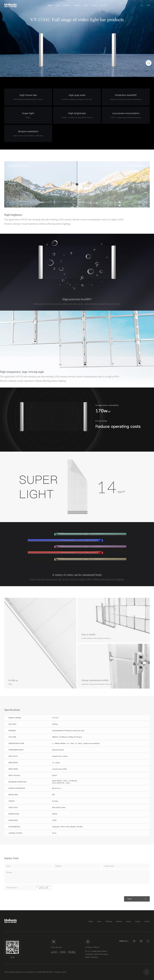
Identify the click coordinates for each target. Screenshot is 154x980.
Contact (94, 5)
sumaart (64, 972)
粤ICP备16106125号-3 (46, 972)
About (86, 5)
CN (148, 5)
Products (77, 5)
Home (50, 5)
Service (103, 5)
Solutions (67, 5)
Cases (58, 5)
